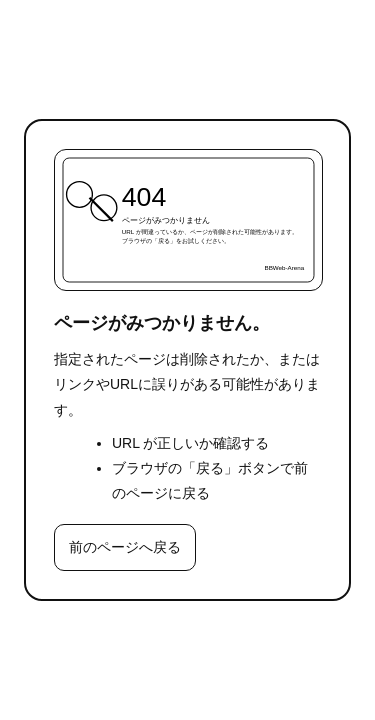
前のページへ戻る (125, 547)
